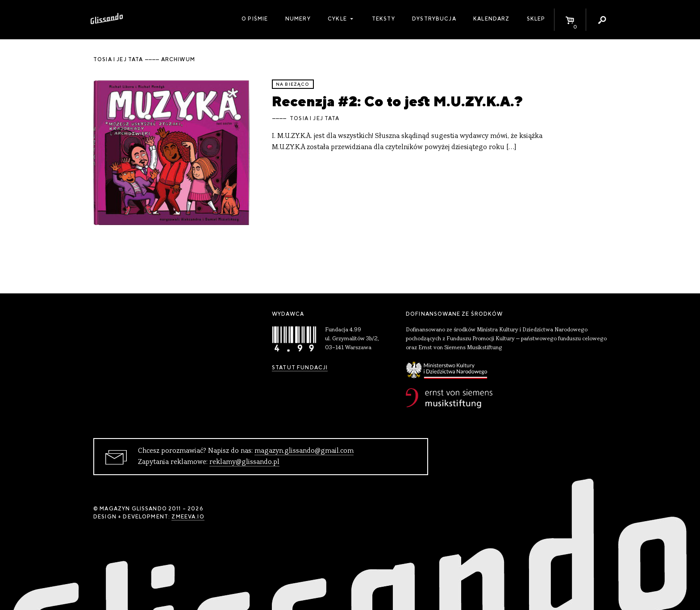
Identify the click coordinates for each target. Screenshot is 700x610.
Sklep (536, 19)
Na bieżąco (293, 84)
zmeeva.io (188, 517)
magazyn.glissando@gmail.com (304, 451)
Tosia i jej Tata (315, 118)
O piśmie (255, 19)
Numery (298, 19)
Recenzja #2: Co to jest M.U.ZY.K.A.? (397, 101)
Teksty (383, 19)
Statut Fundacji (300, 368)
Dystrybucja (434, 19)
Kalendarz (491, 19)
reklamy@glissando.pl (244, 462)
